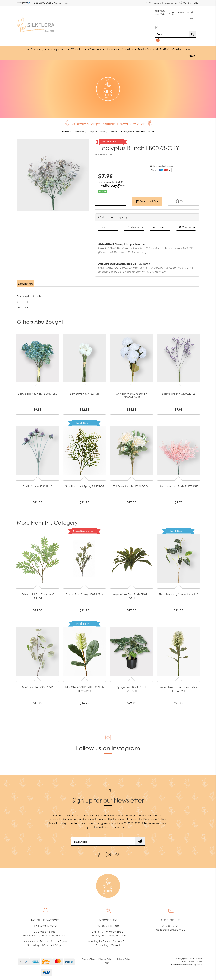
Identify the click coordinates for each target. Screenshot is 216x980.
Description (25, 283)
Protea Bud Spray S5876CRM (84, 594)
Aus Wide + (165, 12)
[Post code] (160, 227)
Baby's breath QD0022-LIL (178, 393)
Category (38, 49)
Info (123, 185)
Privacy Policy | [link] (107, 959)
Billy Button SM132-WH (85, 393)
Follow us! (184, 12)
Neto (200, 964)
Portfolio (165, 49)
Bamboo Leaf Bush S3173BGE (179, 486)
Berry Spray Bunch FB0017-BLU (38, 393)
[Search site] (192, 34)
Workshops (96, 49)
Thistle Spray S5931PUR (37, 486)
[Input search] (172, 34)
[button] (184, 201)
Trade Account (148, 49)
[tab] (26, 284)
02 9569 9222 (189, 2)
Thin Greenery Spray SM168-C (179, 594)
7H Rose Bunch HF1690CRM (131, 486)
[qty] (108, 227)
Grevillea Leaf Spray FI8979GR (85, 486)
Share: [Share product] (161, 170)
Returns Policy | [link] (125, 959)
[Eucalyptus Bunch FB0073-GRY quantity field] (111, 201)
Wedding (79, 49)
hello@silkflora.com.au (171, 929)
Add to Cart (147, 201)
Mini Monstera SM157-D (38, 687)
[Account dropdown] (154, 3)
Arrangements (59, 49)
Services (113, 49)
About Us (129, 49)
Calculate (187, 227)
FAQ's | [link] (108, 963)
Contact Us (171, 3)
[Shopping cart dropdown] (158, 40)
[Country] (134, 227)
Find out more (61, 3)
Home (25, 49)
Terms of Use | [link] (89, 959)
